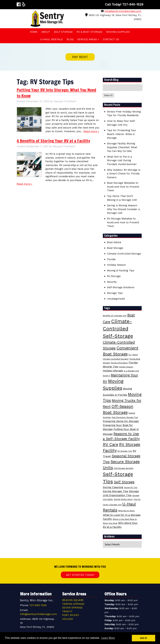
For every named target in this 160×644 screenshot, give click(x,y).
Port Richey (71, 615)
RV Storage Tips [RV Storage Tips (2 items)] (125, 451)
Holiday (68, 619)
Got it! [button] (143, 638)
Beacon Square (73, 600)
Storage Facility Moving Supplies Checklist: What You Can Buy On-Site (122, 147)
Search (108, 95)
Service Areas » (88, 39)
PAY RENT (80, 57)
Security (112, 282)
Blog (70, 39)
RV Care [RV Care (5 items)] (110, 444)
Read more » (91, 131)
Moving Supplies (118, 32)
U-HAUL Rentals (51, 39)
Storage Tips (115, 293)
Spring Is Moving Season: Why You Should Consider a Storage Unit (123, 209)
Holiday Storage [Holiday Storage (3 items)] (113, 371)
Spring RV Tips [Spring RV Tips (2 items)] (131, 488)
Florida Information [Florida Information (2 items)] (119, 363)
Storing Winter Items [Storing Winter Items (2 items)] (123, 499)
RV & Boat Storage (89, 32)
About (46, 32)
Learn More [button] (108, 638)
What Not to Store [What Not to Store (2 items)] (126, 511)
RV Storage (114, 276)
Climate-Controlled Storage (124, 254)
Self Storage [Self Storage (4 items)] (124, 482)
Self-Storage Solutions (121, 287)
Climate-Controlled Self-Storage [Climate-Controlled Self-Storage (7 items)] (118, 329)
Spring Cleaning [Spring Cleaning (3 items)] (113, 487)
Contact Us (111, 39)
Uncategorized (116, 299)
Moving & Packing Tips (121, 271)
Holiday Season (116, 265)
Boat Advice (114, 242)
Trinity (67, 611)
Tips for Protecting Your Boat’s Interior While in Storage (122, 134)
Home (34, 32)
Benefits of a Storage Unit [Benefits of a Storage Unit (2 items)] (115, 316)
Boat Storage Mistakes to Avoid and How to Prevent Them (123, 187)
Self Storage (63, 32)
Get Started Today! (80, 575)
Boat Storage (115, 248)
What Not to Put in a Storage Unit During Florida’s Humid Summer (122, 160)
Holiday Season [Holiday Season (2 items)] (126, 367)
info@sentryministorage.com (123, 11)
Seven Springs (72, 608)
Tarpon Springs (73, 604)
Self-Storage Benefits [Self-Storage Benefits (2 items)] (124, 468)
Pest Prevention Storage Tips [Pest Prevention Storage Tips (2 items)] (125, 417)
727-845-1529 (38, 605)
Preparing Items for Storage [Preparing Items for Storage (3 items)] (121, 421)
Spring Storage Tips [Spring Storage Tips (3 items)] (115, 491)
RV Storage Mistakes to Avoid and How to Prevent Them (123, 222)
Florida (111, 259)
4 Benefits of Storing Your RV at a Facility (53, 141)
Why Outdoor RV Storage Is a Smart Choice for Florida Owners (124, 174)
